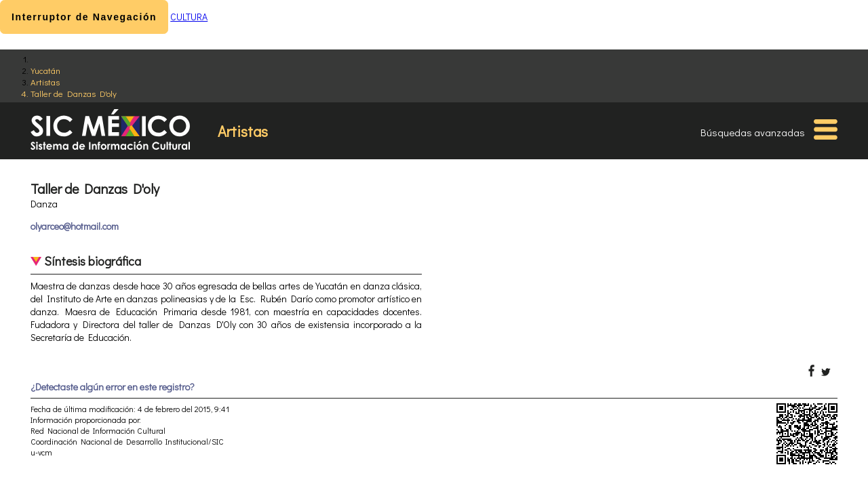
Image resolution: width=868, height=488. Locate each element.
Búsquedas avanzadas (753, 132)
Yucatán (45, 70)
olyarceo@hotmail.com (75, 226)
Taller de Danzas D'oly (74, 93)
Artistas (45, 82)
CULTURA (189, 17)
